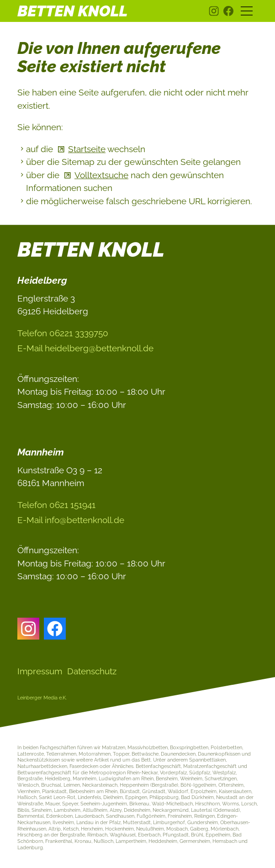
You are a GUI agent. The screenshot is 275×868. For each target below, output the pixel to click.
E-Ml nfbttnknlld (71, 520)
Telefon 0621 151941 (56, 505)
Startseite (87, 149)
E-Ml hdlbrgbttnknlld (85, 348)
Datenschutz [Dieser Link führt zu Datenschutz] (92, 671)
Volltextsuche (101, 175)
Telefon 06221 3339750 (63, 333)
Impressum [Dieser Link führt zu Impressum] (40, 671)
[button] (214, 11)
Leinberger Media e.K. (42, 698)
